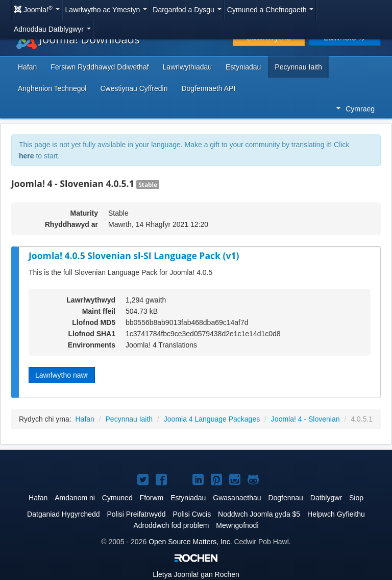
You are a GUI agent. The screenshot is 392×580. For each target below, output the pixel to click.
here (27, 156)
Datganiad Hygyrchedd (63, 514)
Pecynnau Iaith (298, 67)
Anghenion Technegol (52, 88)
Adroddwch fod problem (171, 525)
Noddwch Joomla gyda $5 (259, 514)
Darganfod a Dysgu (187, 10)
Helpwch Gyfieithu (336, 514)
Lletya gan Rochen (196, 574)
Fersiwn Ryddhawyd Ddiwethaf (100, 67)
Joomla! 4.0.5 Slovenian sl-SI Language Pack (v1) (134, 256)
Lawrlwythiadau (188, 67)
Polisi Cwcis (192, 514)
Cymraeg (356, 109)
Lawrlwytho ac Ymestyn (106, 10)
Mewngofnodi (237, 525)
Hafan (27, 67)
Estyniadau (243, 67)
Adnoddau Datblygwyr (52, 29)
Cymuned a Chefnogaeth (271, 10)
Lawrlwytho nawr (62, 375)
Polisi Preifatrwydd (136, 514)
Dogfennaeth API (208, 88)
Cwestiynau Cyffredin (134, 88)
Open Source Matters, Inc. (190, 542)
